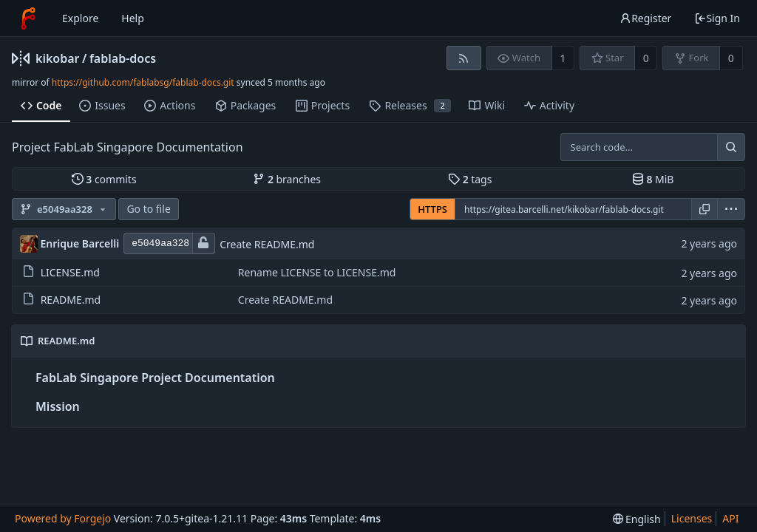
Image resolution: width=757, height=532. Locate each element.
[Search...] (731, 147)
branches (287, 179)
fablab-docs (123, 58)
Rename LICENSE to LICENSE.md (317, 272)
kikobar (58, 58)
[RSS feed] (464, 58)
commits (104, 179)
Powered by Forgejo (63, 518)
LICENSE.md (70, 272)
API (730, 518)
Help (133, 18)
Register (645, 18)
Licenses (692, 518)
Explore (80, 18)
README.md (71, 300)
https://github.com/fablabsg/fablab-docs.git (143, 82)
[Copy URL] (705, 209)
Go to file (148, 209)
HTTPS (432, 209)
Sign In (717, 18)
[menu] (731, 209)
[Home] (28, 18)
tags (470, 179)
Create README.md (267, 244)
